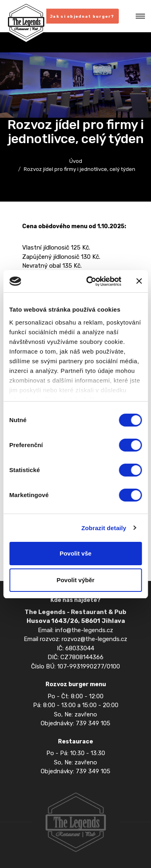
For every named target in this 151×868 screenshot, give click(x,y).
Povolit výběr (75, 580)
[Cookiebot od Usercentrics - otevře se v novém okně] (90, 281)
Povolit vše (75, 553)
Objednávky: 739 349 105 (75, 723)
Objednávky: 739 (64, 771)
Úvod (76, 161)
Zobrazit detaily (104, 528)
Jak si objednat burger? (82, 17)
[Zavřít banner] (139, 281)
